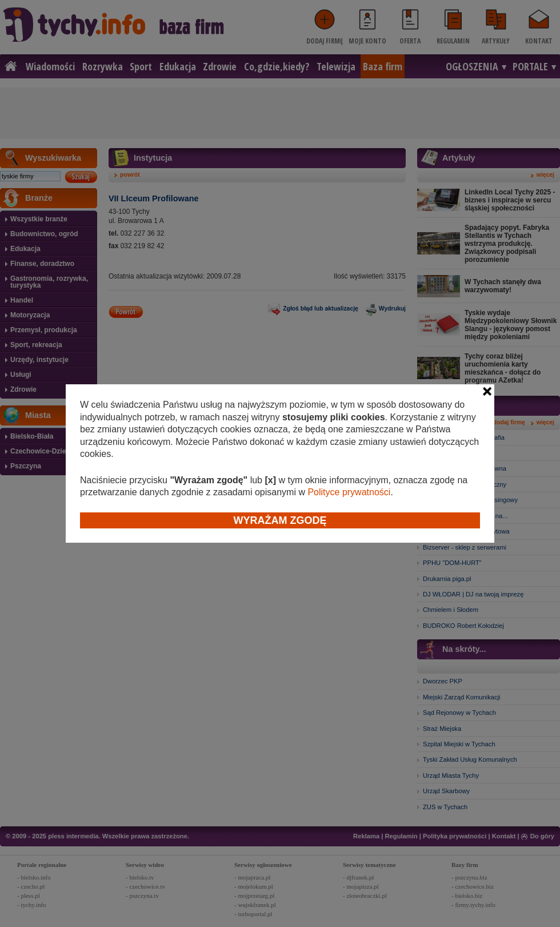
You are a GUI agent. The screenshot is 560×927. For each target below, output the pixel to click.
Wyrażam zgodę (280, 520)
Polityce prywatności (349, 492)
